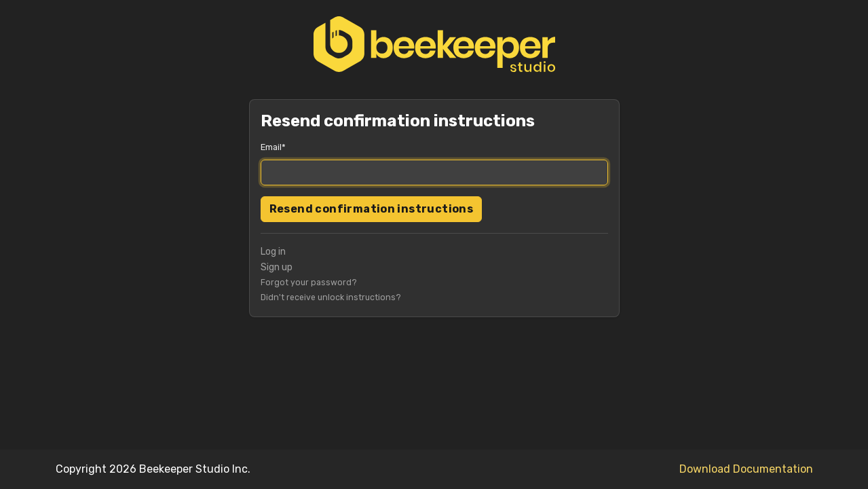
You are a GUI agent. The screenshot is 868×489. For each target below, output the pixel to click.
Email (271, 147)
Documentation (773, 469)
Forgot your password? (309, 283)
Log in (273, 252)
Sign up (277, 267)
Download (705, 469)
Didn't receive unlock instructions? (331, 297)
